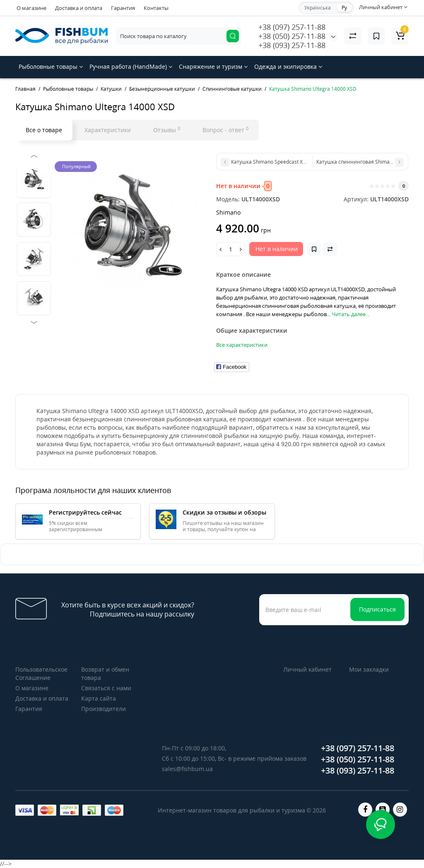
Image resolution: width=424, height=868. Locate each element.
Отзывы (167, 130)
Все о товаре (44, 130)
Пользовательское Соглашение (41, 673)
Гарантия (123, 8)
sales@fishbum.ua (187, 769)
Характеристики (108, 130)
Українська (318, 8)
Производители (104, 709)
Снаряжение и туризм (213, 66)
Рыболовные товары (51, 66)
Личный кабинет (307, 669)
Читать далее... (351, 314)
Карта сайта (99, 698)
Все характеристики (242, 345)
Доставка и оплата (79, 8)
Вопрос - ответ (225, 130)
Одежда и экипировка (288, 66)
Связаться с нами (106, 688)
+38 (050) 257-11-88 (292, 36)
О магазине (31, 8)
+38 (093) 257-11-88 (292, 45)
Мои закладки (369, 669)
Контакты (156, 8)
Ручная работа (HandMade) (131, 66)
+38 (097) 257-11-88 (292, 27)
